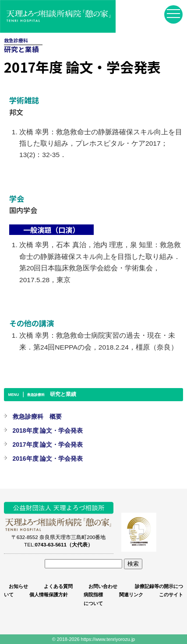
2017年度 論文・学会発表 (48, 444)
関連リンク (131, 595)
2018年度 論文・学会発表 (48, 430)
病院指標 (93, 595)
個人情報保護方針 (49, 595)
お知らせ (18, 586)
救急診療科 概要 (37, 416)
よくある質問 (58, 586)
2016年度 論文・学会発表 (48, 458)
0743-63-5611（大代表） (64, 544)
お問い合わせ (103, 586)
